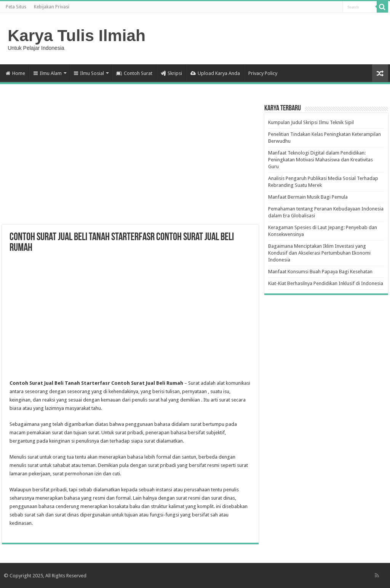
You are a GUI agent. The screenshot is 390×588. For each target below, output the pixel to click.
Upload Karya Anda (215, 73)
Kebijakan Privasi (52, 7)
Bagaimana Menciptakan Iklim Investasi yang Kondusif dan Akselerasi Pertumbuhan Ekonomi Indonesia (319, 253)
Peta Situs (16, 7)
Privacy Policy (263, 73)
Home (15, 73)
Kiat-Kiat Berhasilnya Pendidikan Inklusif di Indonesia (326, 283)
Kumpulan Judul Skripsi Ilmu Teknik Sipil (311, 122)
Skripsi (171, 73)
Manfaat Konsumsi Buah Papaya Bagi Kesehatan (320, 272)
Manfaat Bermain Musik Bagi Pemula (308, 197)
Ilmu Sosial (89, 73)
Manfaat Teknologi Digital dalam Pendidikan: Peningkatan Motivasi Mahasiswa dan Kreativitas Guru (320, 160)
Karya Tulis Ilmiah (77, 35)
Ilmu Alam (48, 73)
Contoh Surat (134, 73)
